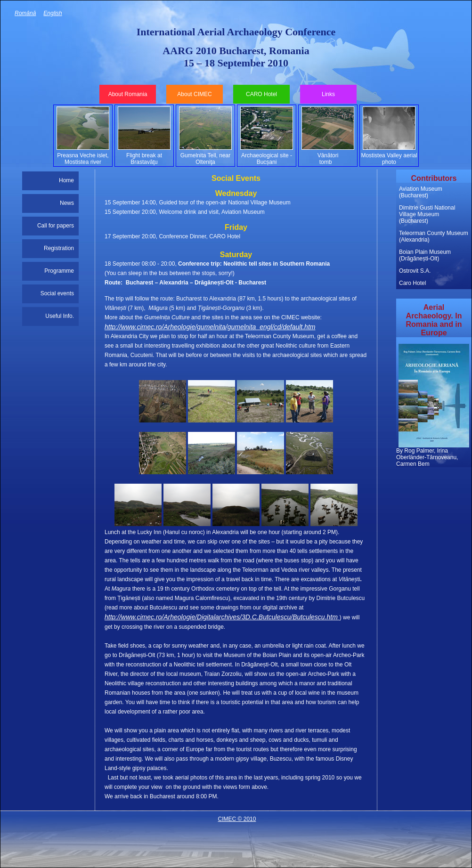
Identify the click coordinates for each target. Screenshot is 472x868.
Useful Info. (60, 316)
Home (66, 180)
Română (25, 13)
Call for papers (56, 226)
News (67, 203)
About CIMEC (194, 94)
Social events (57, 293)
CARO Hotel (261, 94)
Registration (59, 248)
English (53, 13)
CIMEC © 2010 (237, 819)
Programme (59, 271)
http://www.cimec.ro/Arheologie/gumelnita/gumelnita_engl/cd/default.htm (210, 327)
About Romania (128, 94)
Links (328, 94)
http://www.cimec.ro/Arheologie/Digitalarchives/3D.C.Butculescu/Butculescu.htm (222, 617)
